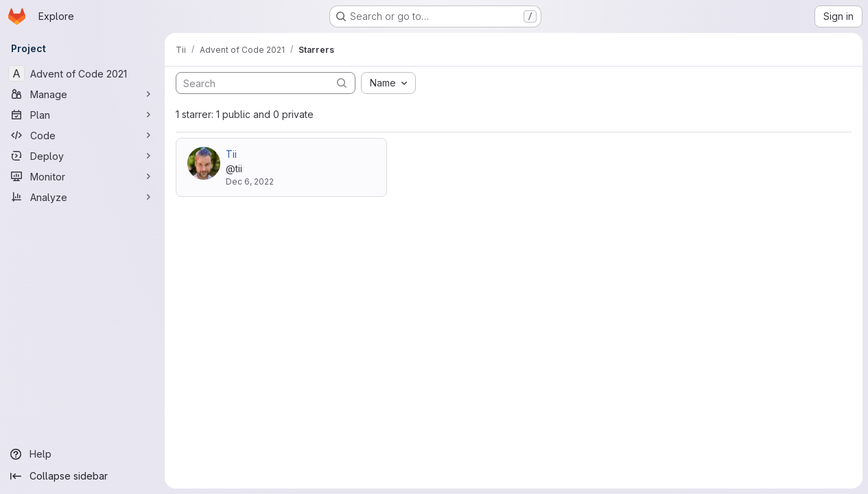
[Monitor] (82, 176)
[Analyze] (82, 197)
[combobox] (388, 83)
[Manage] (82, 94)
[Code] (82, 135)
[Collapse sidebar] (82, 476)
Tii (231, 154)
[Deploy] (82, 156)
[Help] (82, 454)
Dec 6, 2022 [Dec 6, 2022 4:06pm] (250, 181)
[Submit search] (342, 83)
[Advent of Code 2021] (82, 73)
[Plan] (82, 115)
